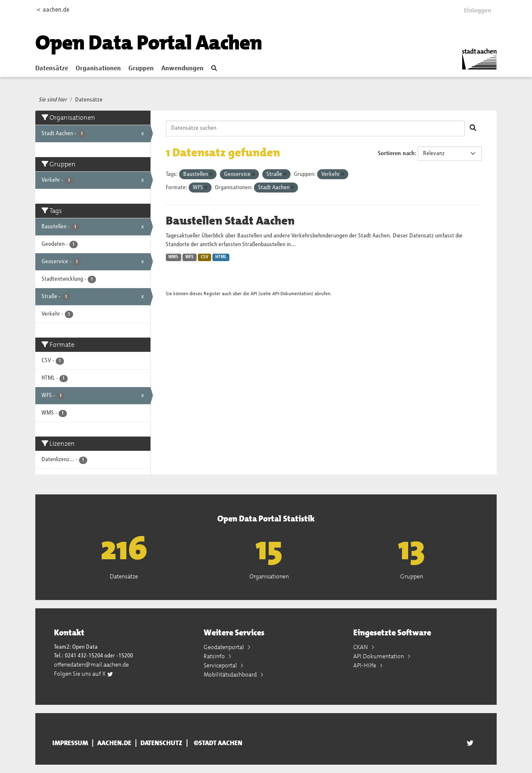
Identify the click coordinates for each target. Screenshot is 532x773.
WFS (190, 257)
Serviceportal (221, 665)
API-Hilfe (365, 665)
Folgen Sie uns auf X (84, 674)
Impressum (70, 743)
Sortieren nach (396, 153)
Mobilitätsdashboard (231, 674)
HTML (221, 257)
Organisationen (98, 69)
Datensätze (52, 69)
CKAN (361, 647)
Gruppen (141, 69)
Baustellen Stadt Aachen (230, 221)
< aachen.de (53, 10)
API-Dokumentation (292, 294)
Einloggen (478, 10)
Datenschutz (161, 743)
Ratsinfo (215, 656)
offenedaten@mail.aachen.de (91, 664)
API (254, 294)
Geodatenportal (224, 647)
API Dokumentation (379, 656)
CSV (205, 257)
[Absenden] (473, 128)
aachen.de (114, 743)
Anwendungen (182, 69)
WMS (173, 257)
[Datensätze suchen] (315, 128)
